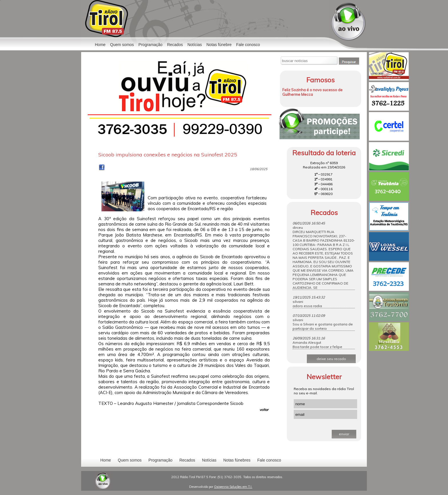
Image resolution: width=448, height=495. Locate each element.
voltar (264, 410)
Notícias (209, 460)
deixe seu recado (331, 359)
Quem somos (122, 45)
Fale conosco (248, 45)
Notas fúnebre (219, 45)
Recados (175, 45)
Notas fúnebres (237, 460)
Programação (151, 45)
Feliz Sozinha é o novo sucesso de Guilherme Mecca (312, 92)
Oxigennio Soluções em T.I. (233, 487)
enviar (344, 434)
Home (100, 45)
